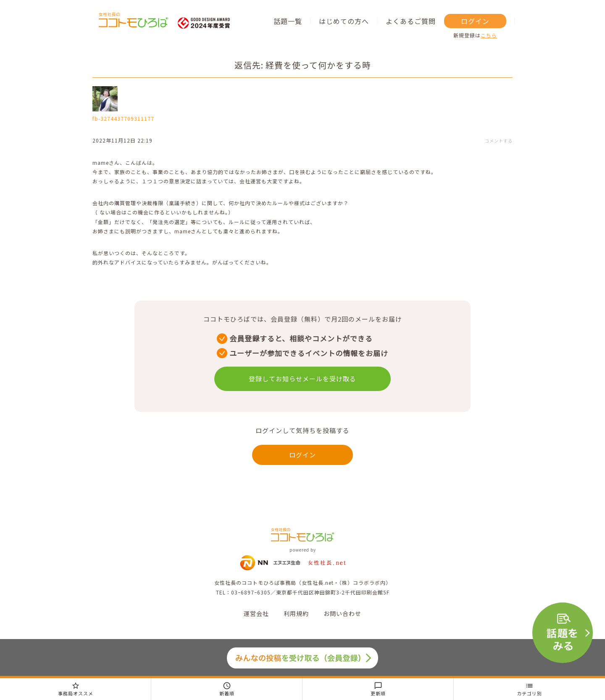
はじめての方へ (344, 21)
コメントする (499, 141)
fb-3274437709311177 (123, 118)
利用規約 (296, 613)
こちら (489, 35)
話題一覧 (288, 21)
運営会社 (256, 613)
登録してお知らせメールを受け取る (302, 379)
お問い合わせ (342, 613)
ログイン (475, 21)
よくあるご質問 (411, 21)
